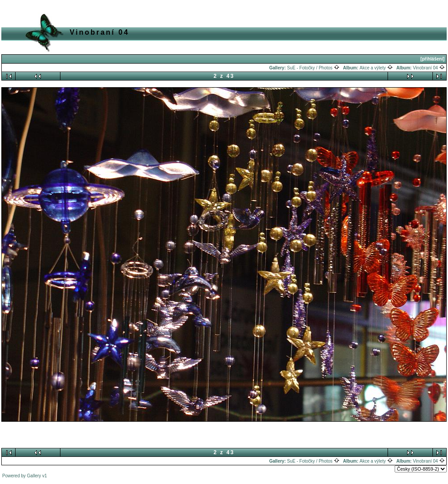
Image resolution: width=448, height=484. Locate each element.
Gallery (34, 476)
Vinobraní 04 (429, 68)
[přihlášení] (432, 59)
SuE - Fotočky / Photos (313, 68)
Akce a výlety (376, 68)
